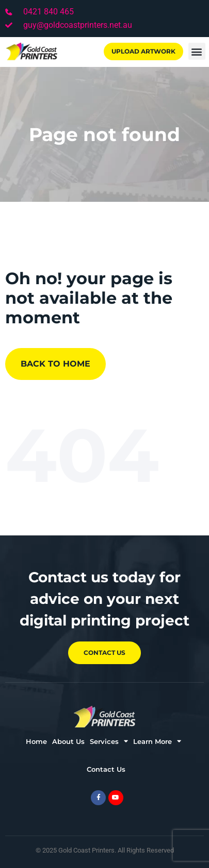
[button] (197, 51)
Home (36, 741)
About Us (68, 741)
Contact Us (106, 769)
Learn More (157, 741)
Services (109, 741)
